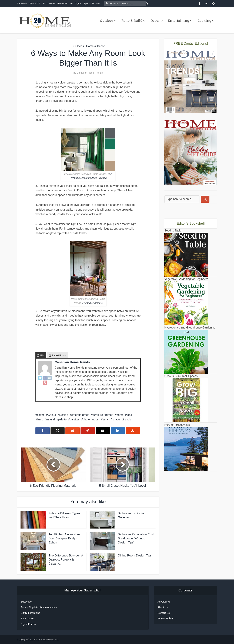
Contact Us (164, 613)
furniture (98, 415)
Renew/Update (65, 3)
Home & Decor (95, 46)
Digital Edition (28, 624)
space (116, 419)
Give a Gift (35, 3)
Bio (42, 355)
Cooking (204, 20)
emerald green (80, 415)
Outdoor (107, 20)
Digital (78, 3)
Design (64, 415)
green (110, 415)
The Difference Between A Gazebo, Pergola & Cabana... (66, 560)
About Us (163, 607)
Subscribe (22, 3)
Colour (52, 415)
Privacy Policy (165, 619)
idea (129, 415)
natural (51, 419)
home (120, 415)
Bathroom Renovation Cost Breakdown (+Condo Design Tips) (136, 538)
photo (86, 419)
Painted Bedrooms (93, 303)
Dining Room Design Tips (135, 556)
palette (62, 419)
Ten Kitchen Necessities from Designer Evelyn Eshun (64, 538)
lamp (40, 419)
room (96, 419)
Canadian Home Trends (90, 73)
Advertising (164, 602)
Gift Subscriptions (30, 613)
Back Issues (49, 3)
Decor (155, 20)
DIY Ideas (78, 46)
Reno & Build (132, 20)
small (106, 419)
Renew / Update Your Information (39, 607)
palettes (75, 419)
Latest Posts (59, 355)
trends (127, 419)
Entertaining (179, 20)
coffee (41, 415)
